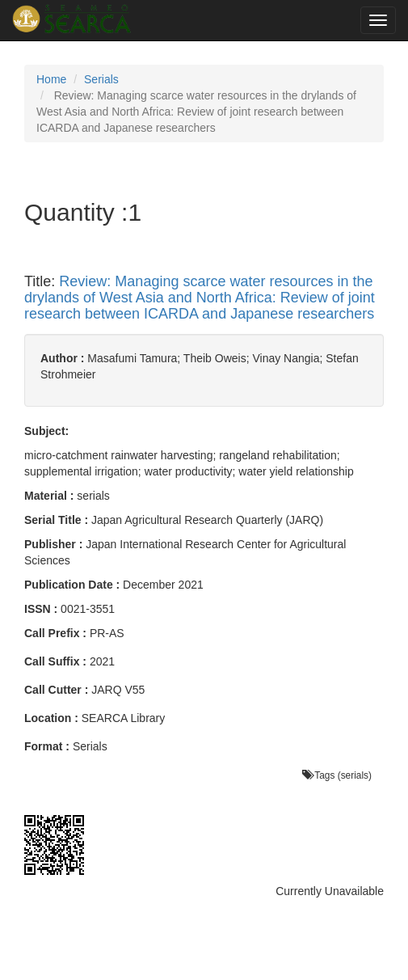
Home (51, 79)
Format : (47, 746)
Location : (51, 718)
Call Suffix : (55, 661)
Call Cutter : (56, 690)
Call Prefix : (55, 633)
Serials (101, 79)
